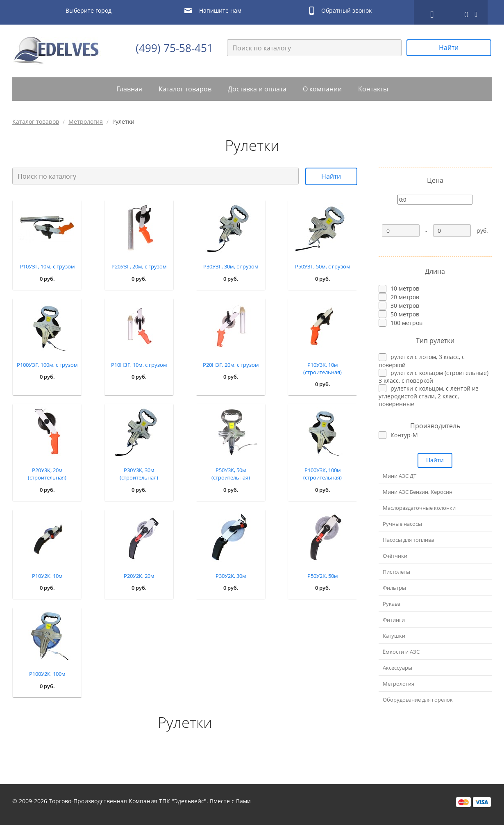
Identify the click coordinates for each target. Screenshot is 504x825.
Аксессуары (397, 668)
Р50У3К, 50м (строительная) (231, 474)
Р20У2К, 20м (139, 576)
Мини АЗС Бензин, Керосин (418, 492)
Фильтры (394, 588)
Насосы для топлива (408, 540)
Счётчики (395, 556)
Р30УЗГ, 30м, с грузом (231, 266)
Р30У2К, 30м (231, 576)
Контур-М (404, 435)
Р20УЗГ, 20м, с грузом (139, 266)
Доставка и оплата (257, 89)
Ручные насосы (402, 524)
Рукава (392, 604)
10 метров (405, 288)
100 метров (406, 323)
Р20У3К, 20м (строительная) (47, 474)
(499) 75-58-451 (174, 48)
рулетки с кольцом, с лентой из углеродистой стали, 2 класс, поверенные (429, 396)
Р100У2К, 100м (47, 674)
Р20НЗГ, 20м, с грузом (231, 365)
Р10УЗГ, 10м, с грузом (47, 266)
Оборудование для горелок (418, 700)
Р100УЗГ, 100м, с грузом (47, 365)
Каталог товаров (185, 89)
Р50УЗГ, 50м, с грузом (323, 266)
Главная (129, 89)
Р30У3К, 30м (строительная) (139, 474)
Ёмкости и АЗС (401, 652)
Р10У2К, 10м (47, 576)
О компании (322, 89)
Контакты (373, 89)
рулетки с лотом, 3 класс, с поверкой (422, 361)
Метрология (86, 122)
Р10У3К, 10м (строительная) (322, 368)
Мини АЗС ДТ (400, 476)
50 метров (405, 314)
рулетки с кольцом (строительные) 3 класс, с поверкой (434, 377)
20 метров (405, 297)
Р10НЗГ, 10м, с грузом (139, 365)
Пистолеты (396, 572)
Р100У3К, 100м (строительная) (322, 474)
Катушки (394, 636)
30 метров (405, 306)
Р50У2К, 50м (323, 576)
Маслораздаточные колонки (419, 508)
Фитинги (394, 620)
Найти (449, 48)
